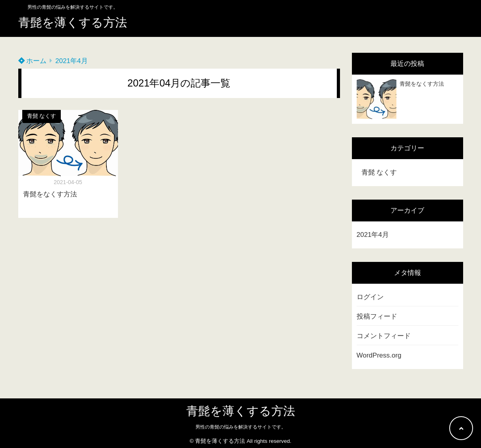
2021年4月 (373, 235)
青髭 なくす (42, 116)
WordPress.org (379, 355)
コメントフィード (384, 336)
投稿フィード (377, 316)
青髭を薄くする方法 (73, 22)
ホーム (33, 61)
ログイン (370, 297)
